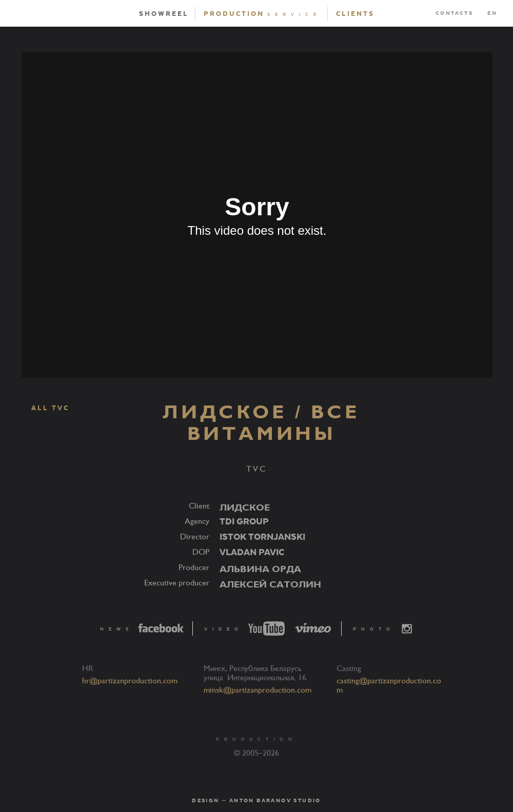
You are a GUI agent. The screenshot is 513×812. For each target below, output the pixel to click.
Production (262, 14)
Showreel (164, 14)
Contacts (454, 13)
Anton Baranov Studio (275, 801)
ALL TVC (45, 409)
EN (492, 13)
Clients (355, 14)
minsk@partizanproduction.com (258, 690)
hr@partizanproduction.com (130, 681)
